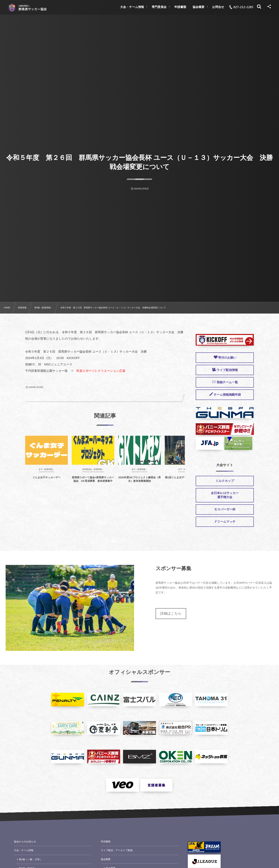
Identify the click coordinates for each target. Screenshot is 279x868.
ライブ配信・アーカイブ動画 (117, 850)
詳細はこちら (171, 613)
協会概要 (106, 859)
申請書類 (106, 842)
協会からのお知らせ (25, 842)
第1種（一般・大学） (30, 859)
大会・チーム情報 (24, 850)
